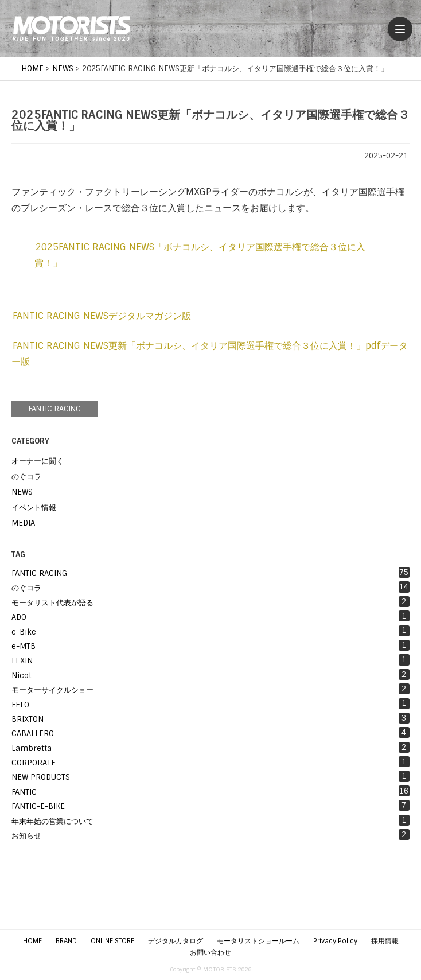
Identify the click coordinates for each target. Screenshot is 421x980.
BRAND (66, 941)
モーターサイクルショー (210, 689)
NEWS (22, 492)
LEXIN (210, 660)
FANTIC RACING (55, 409)
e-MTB (210, 645)
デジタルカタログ (176, 941)
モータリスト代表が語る (210, 602)
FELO (210, 704)
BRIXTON (210, 718)
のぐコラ (26, 477)
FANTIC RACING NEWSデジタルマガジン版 (102, 316)
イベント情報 (34, 507)
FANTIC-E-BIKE (210, 806)
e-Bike (210, 631)
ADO (210, 616)
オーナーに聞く (38, 461)
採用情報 (385, 941)
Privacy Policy (335, 941)
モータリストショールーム (258, 941)
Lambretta (210, 748)
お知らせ (210, 835)
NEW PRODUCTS (210, 776)
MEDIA (23, 523)
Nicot (210, 675)
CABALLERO (210, 733)
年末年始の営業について (210, 820)
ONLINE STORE (112, 941)
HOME (32, 941)
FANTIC (210, 791)
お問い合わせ (210, 952)
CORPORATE (210, 762)
